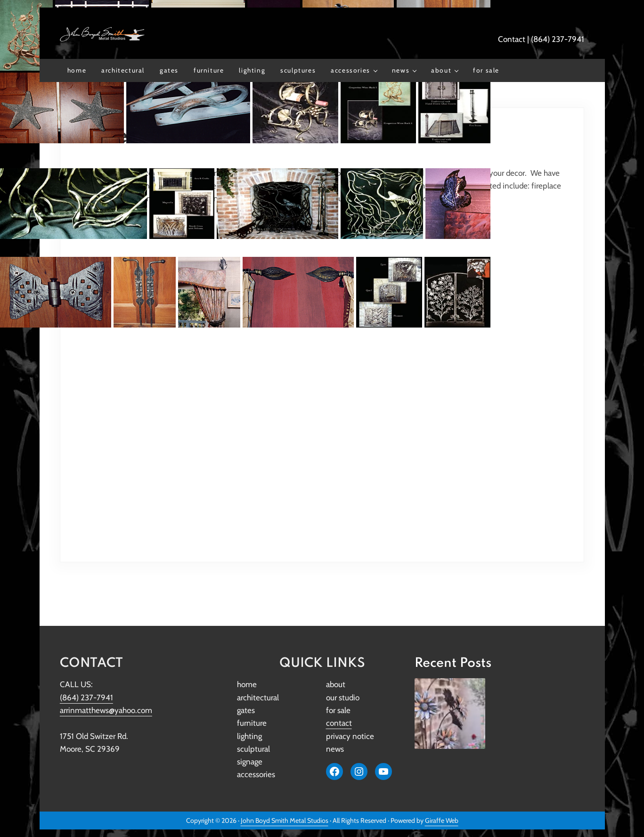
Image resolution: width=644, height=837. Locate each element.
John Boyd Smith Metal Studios (285, 821)
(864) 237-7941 (558, 39)
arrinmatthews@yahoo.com (106, 710)
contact (339, 723)
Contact (512, 39)
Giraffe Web (442, 821)
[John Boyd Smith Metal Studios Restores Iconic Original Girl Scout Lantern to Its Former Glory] (450, 714)
